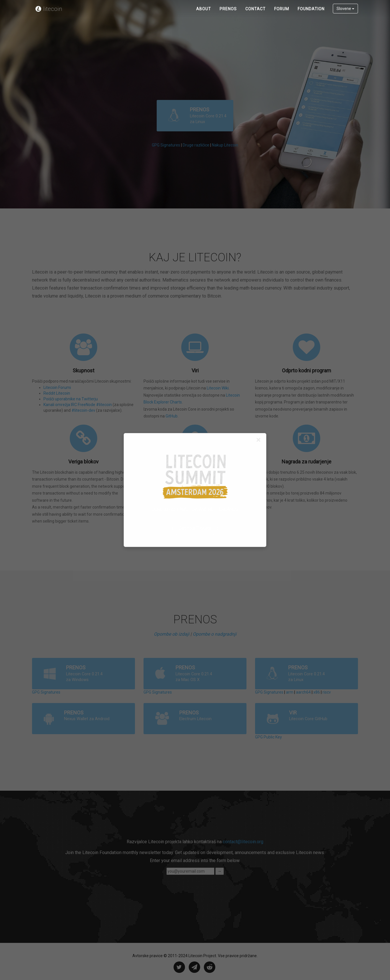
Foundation (311, 14)
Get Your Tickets (195, 528)
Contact (255, 14)
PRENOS (228, 14)
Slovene (345, 14)
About (204, 14)
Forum (282, 14)
